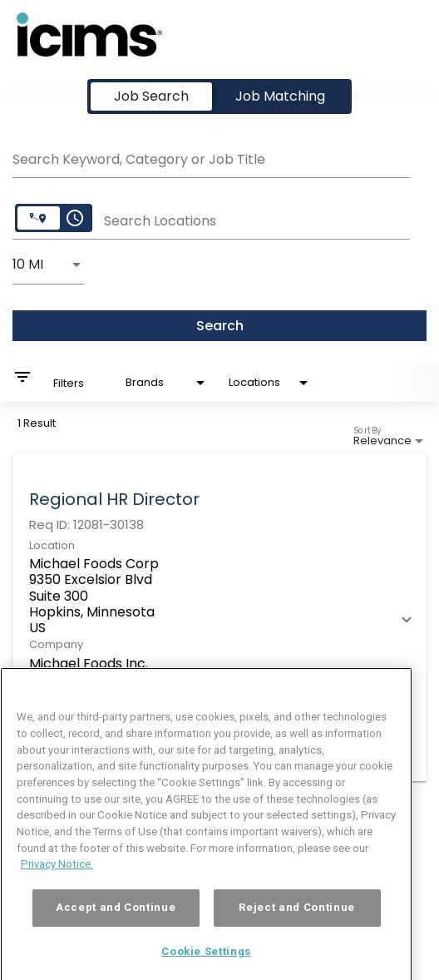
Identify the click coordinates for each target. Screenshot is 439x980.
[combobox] (211, 157)
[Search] (219, 326)
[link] (219, 617)
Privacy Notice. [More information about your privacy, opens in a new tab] (57, 883)
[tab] (151, 97)
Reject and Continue (296, 926)
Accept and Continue (116, 926)
